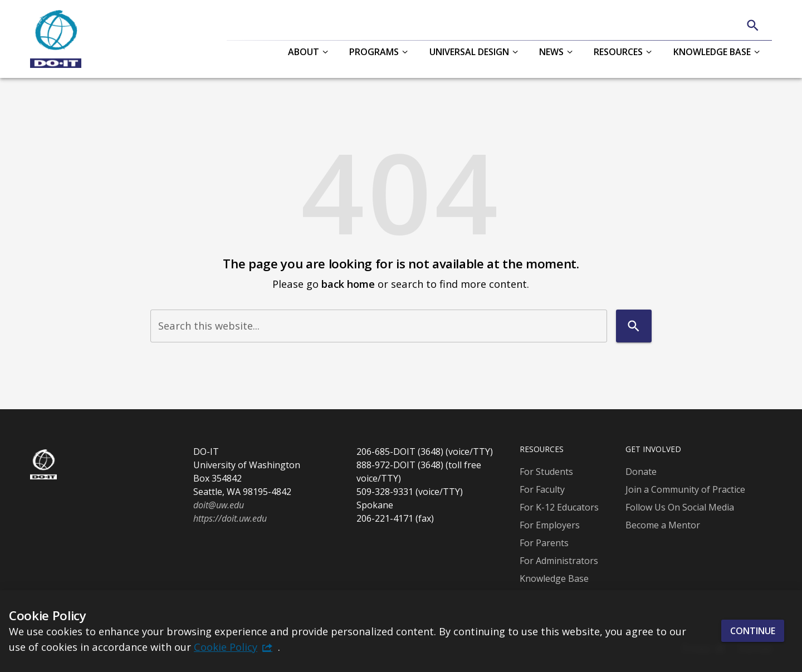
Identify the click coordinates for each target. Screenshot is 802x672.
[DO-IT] (56, 39)
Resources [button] (618, 52)
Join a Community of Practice (685, 489)
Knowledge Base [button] (712, 52)
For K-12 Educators (559, 507)
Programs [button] (374, 52)
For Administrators (559, 561)
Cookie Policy (226, 647)
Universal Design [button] (469, 52)
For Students (546, 472)
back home (348, 284)
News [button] (551, 52)
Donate (641, 472)
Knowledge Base (554, 578)
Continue (753, 631)
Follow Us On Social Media (680, 507)
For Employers (550, 525)
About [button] (304, 52)
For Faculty (542, 489)
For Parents (544, 543)
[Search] (753, 25)
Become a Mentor (663, 525)
